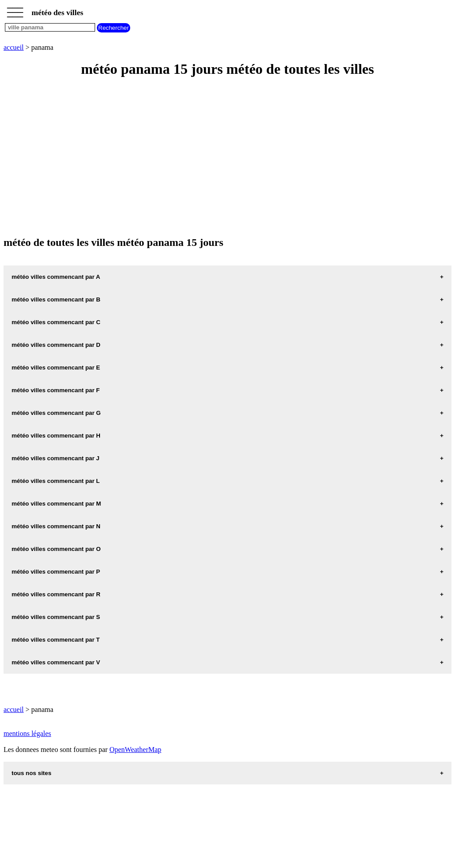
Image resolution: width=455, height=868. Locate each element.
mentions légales (27, 733)
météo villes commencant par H (56, 436)
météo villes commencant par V (56, 662)
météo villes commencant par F (56, 390)
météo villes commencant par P (56, 572)
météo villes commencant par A (56, 277)
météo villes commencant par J (56, 458)
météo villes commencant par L (56, 481)
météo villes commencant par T (56, 640)
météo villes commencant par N (56, 526)
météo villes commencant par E (56, 368)
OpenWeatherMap (135, 749)
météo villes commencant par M (56, 504)
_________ (15, 10)
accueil (14, 47)
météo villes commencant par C (56, 322)
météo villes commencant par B (56, 299)
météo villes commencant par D (56, 345)
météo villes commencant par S (56, 617)
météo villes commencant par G (56, 413)
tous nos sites (32, 773)
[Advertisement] (227, 157)
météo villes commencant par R (56, 594)
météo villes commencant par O (56, 549)
